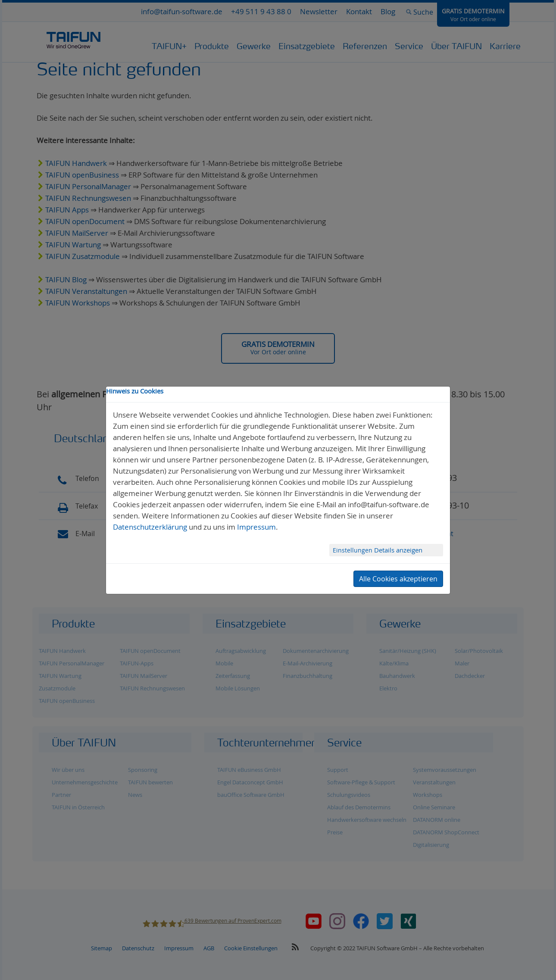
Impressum (256, 527)
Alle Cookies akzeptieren (398, 579)
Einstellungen (353, 550)
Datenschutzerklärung (150, 527)
